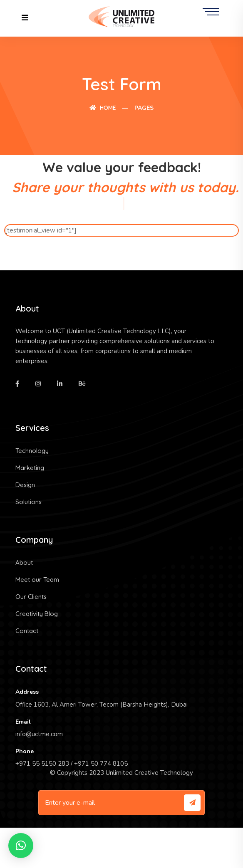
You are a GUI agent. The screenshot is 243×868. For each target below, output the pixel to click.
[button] (21, 846)
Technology (32, 451)
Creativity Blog (37, 614)
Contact (27, 631)
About (24, 563)
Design (25, 485)
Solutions (29, 502)
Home (103, 108)
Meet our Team (37, 580)
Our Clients (31, 597)
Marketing (30, 468)
